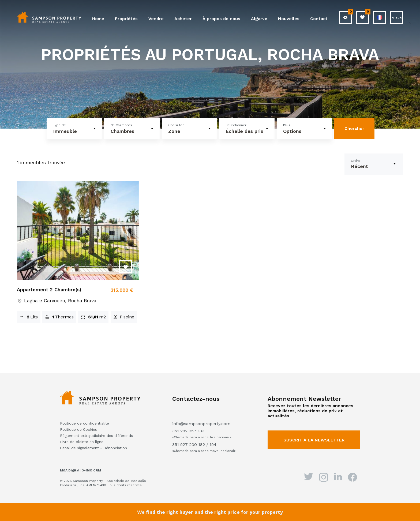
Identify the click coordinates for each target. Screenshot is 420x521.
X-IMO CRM (92, 470)
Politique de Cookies (78, 429)
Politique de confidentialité (85, 423)
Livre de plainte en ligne (82, 442)
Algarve (259, 19)
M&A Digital (70, 470)
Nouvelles (289, 19)
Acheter (183, 19)
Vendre (156, 19)
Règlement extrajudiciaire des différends (96, 436)
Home (98, 19)
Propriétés (126, 19)
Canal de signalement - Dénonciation (93, 448)
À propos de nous (221, 19)
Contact (319, 19)
